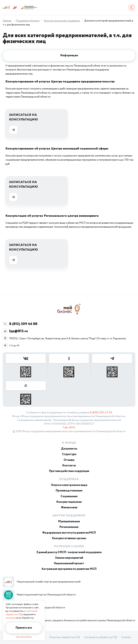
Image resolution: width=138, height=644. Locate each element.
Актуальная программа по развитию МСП (69, 569)
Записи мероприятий (69, 558)
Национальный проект (69, 563)
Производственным (69, 491)
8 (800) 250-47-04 (101, 413)
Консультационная (69, 502)
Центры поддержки (69, 516)
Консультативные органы (69, 538)
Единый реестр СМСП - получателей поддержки (69, 552)
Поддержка (69, 479)
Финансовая (69, 508)
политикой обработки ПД (21, 613)
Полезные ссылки (69, 546)
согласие (10, 618)
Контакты (69, 466)
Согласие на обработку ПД (101, 637)
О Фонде (69, 443)
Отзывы (69, 460)
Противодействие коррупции (69, 471)
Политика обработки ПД (64, 637)
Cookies (126, 637)
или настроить (24, 637)
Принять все (24, 628)
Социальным (69, 496)
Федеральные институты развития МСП (69, 533)
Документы (69, 449)
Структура (69, 454)
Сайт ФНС (69, 428)
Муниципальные (69, 521)
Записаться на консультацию (23, 123)
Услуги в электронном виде (69, 485)
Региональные (69, 527)
